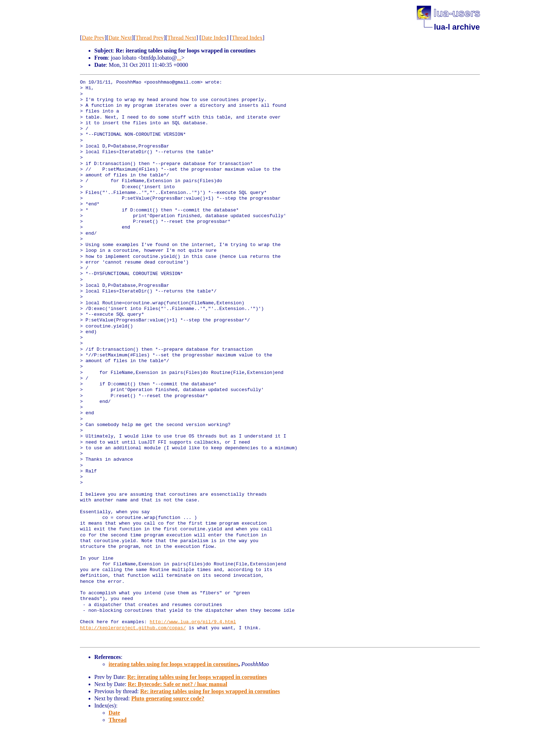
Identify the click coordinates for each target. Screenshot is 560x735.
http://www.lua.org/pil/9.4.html (193, 622)
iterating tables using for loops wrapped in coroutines (173, 664)
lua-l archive (457, 27)
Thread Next (182, 38)
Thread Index (247, 38)
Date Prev (93, 38)
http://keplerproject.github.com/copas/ (133, 628)
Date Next (120, 38)
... (179, 58)
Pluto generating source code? (168, 698)
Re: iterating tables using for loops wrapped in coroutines (197, 677)
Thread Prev (149, 38)
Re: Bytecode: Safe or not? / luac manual (177, 684)
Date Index (214, 38)
